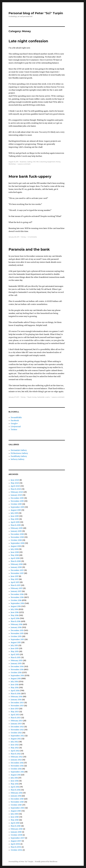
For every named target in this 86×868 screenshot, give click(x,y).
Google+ (14, 423)
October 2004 (16, 850)
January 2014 (16, 700)
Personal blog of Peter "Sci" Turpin (36, 13)
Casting (29, 162)
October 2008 (16, 835)
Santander (41, 397)
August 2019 (16, 510)
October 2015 (16, 636)
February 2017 (17, 588)
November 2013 (17, 706)
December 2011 (17, 763)
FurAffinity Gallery (19, 456)
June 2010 (15, 817)
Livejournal (16, 426)
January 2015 (16, 663)
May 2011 (14, 784)
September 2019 (17, 507)
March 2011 (15, 790)
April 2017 (15, 582)
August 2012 (16, 739)
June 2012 (15, 745)
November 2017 (17, 573)
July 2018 (14, 549)
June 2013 (15, 709)
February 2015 (17, 660)
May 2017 (15, 579)
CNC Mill (36, 162)
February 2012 (17, 757)
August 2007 (16, 841)
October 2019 (16, 504)
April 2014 (15, 691)
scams (47, 397)
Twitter (14, 429)
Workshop (12, 164)
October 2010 (16, 805)
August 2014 (16, 679)
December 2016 (17, 594)
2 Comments (32, 237)
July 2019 (14, 513)
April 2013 (15, 715)
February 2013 (17, 721)
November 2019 (17, 501)
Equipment (51, 162)
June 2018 (15, 552)
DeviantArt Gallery (19, 450)
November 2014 (17, 669)
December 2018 (17, 534)
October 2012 (16, 733)
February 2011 (16, 793)
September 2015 (17, 639)
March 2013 (16, 718)
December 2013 (17, 703)
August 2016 (16, 606)
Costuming (43, 162)
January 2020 (16, 495)
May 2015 (15, 651)
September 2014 (17, 675)
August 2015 (16, 642)
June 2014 (15, 685)
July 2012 (14, 742)
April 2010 (15, 823)
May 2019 (15, 519)
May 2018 (15, 555)
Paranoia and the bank (29, 249)
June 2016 (15, 612)
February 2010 (17, 829)
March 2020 (16, 489)
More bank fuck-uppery (30, 176)
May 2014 (15, 688)
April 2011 (15, 787)
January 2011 (16, 796)
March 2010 (16, 826)
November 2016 (17, 597)
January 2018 (16, 567)
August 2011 (16, 775)
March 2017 (16, 585)
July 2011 (14, 778)
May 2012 (15, 748)
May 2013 (15, 712)
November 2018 (17, 537)
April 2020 (15, 486)
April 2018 (15, 558)
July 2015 (14, 645)
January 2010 (16, 832)
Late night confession (28, 41)
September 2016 (17, 603)
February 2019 (17, 528)
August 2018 (16, 546)
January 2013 (16, 724)
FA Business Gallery (19, 453)
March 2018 (16, 561)
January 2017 (16, 591)
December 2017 (17, 570)
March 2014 (16, 694)
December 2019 (17, 498)
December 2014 (17, 666)
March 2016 (16, 621)
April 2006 (15, 844)
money (34, 397)
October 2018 (16, 540)
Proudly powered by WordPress (46, 862)
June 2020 (15, 480)
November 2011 (17, 766)
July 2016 (14, 609)
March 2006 (16, 847)
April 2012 (15, 751)
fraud (29, 397)
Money (58, 162)
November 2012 (17, 730)
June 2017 (15, 576)
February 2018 (17, 564)
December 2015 (17, 630)
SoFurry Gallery (18, 459)
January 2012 (16, 760)
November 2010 (17, 802)
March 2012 (16, 754)
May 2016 (15, 615)
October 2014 (16, 672)
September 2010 (17, 808)
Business (23, 162)
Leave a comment (24, 164)
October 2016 (16, 600)
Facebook (15, 420)
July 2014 (14, 682)
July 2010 (14, 814)
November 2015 (17, 633)
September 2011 (17, 772)
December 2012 (17, 727)
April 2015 (15, 654)
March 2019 (16, 525)
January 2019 (16, 531)
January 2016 (16, 627)
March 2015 (16, 657)
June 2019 (15, 516)
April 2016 (15, 618)
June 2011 (15, 781)
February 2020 (17, 492)
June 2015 (15, 648)
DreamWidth (16, 417)
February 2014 (17, 697)
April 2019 (15, 522)
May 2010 (15, 820)
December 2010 (17, 799)
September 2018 (17, 543)
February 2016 (17, 624)
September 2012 (17, 736)
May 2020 (15, 483)
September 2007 (18, 838)
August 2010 (16, 811)
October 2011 (16, 769)
